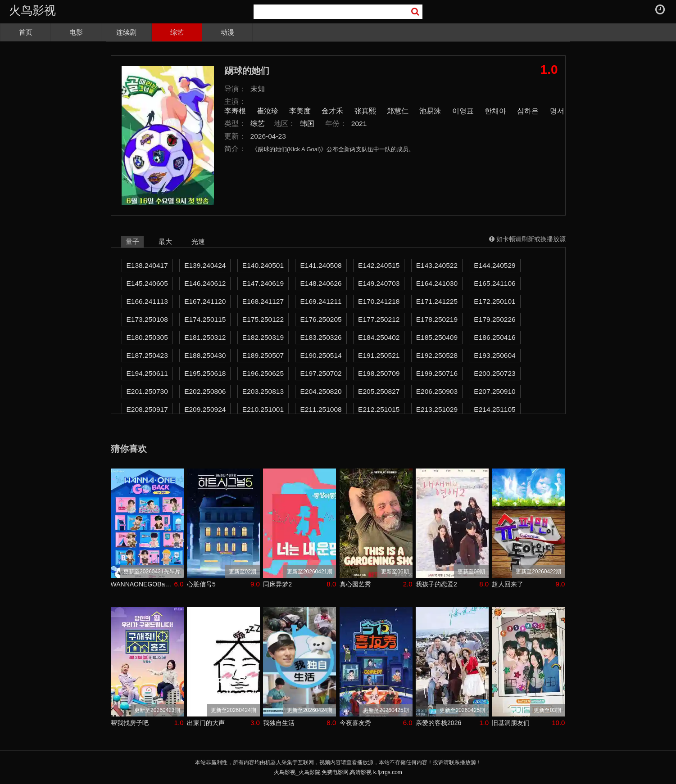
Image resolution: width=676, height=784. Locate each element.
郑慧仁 (398, 111)
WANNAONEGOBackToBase (143, 584)
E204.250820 (321, 391)
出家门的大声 (206, 723)
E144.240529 (495, 265)
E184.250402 (379, 337)
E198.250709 (379, 373)
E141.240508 (321, 265)
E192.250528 (437, 355)
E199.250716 (437, 373)
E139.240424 (205, 265)
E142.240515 (379, 265)
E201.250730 (147, 391)
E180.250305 (147, 337)
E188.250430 (205, 355)
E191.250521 (379, 355)
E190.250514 (321, 355)
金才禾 (332, 111)
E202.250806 (205, 391)
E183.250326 (321, 337)
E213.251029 (437, 409)
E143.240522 (437, 265)
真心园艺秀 (355, 584)
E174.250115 (205, 319)
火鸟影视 (32, 10)
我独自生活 (279, 723)
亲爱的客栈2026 (438, 723)
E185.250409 (437, 337)
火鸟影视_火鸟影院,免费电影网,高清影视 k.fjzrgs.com (338, 772)
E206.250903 (437, 391)
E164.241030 (437, 283)
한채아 (495, 111)
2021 (359, 124)
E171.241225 (437, 301)
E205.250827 (379, 391)
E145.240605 (147, 283)
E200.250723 (495, 373)
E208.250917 (147, 409)
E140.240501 (263, 265)
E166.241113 (147, 301)
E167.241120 (205, 301)
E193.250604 (495, 355)
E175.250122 (263, 319)
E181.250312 (205, 337)
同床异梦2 (277, 584)
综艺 (177, 32)
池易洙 (430, 111)
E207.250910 (495, 391)
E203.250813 (263, 391)
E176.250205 (321, 319)
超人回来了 (508, 584)
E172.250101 (495, 301)
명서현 (561, 111)
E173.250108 (147, 319)
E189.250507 (263, 355)
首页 (26, 32)
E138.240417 (147, 265)
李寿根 (235, 111)
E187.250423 (147, 355)
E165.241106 (495, 283)
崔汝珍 (268, 111)
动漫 (227, 32)
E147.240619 (263, 283)
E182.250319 (263, 337)
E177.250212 (379, 319)
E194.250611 (147, 373)
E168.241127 (263, 301)
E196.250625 (263, 373)
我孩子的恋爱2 (436, 584)
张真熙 (365, 111)
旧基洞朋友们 (511, 723)
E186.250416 (495, 337)
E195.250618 (205, 373)
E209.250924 (205, 409)
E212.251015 (379, 409)
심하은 (528, 111)
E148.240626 (321, 283)
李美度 (300, 111)
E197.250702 (321, 373)
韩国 (307, 124)
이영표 (463, 111)
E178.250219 (437, 319)
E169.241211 (321, 301)
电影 (76, 32)
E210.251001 (263, 409)
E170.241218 (379, 301)
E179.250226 (495, 319)
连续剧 (126, 32)
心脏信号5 (201, 584)
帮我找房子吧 (130, 723)
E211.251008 (321, 409)
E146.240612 (205, 283)
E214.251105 (495, 409)
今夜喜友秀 (355, 723)
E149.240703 (379, 283)
